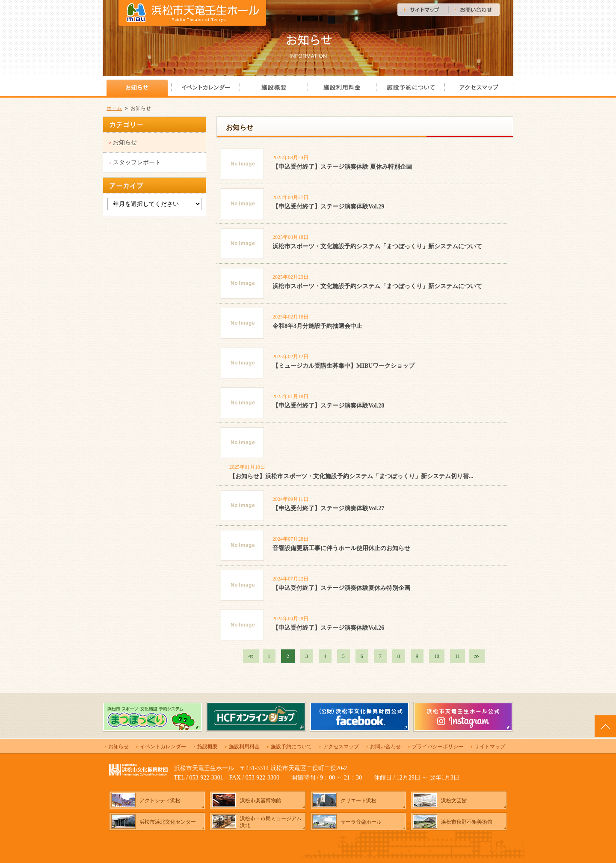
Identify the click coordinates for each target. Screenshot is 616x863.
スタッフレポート (137, 162)
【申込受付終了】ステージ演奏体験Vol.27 (328, 508)
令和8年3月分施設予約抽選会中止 (317, 326)
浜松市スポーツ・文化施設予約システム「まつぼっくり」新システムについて (377, 246)
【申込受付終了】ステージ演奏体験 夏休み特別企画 (342, 167)
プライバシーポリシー (438, 747)
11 (458, 656)
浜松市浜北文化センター (168, 822)
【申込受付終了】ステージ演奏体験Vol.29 (328, 207)
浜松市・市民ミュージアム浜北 (271, 822)
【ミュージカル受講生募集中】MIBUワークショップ (344, 366)
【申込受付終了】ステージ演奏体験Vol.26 (328, 628)
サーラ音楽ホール (361, 822)
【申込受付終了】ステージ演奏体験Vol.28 (328, 406)
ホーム (114, 108)
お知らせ (125, 142)
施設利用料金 (244, 747)
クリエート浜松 (358, 801)
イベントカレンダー (163, 747)
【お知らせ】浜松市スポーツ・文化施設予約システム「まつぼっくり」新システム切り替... (351, 476)
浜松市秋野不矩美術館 (467, 822)
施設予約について (291, 747)
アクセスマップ (341, 747)
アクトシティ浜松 (160, 801)
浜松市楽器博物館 (261, 801)
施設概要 (207, 747)
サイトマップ (490, 747)
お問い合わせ (385, 747)
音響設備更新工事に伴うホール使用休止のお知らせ (341, 548)
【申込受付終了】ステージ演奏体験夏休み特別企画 (341, 588)
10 (437, 656)
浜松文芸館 (454, 801)
